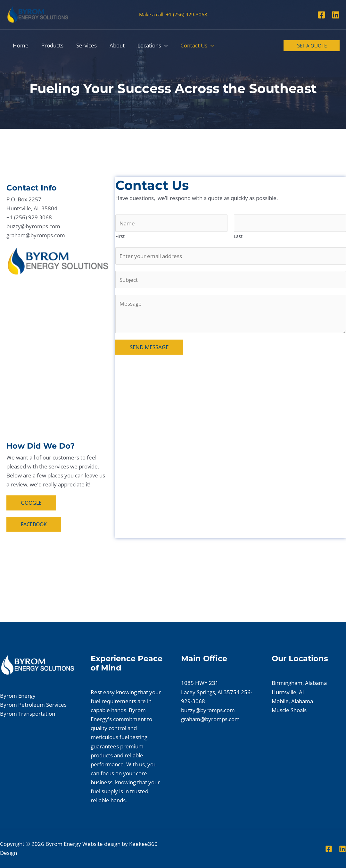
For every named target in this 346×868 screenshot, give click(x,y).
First (120, 237)
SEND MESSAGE (149, 349)
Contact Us (186, 46)
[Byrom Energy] (37, 14)
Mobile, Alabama (292, 701)
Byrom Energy (18, 696)
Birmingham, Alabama (299, 683)
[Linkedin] (336, 15)
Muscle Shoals (289, 710)
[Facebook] (321, 15)
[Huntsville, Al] (58, 359)
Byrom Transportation (28, 714)
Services (82, 45)
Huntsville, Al (288, 692)
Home (20, 45)
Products (49, 45)
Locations (144, 46)
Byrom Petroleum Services (33, 705)
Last (238, 237)
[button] (156, 46)
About (110, 45)
